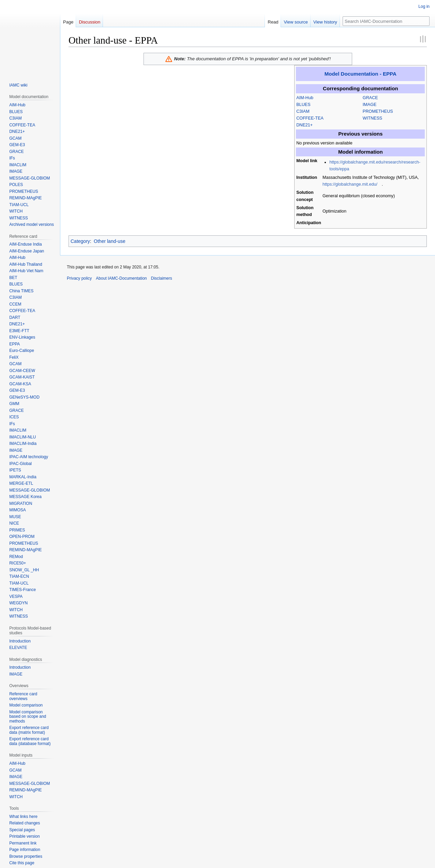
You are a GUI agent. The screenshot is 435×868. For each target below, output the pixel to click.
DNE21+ (304, 125)
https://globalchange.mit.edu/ (350, 184)
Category (80, 241)
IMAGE (370, 105)
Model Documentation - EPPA (361, 74)
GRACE (370, 98)
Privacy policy (79, 278)
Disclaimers (162, 278)
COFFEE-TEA (310, 118)
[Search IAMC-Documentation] (386, 21)
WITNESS (372, 118)
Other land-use (110, 241)
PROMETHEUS (378, 111)
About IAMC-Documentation (121, 278)
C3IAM (303, 111)
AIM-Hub (305, 98)
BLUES (303, 105)
